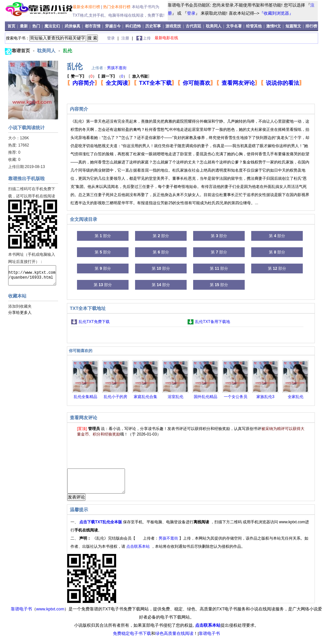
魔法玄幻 (52, 26)
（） (82, 76)
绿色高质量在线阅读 (174, 638)
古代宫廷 (193, 26)
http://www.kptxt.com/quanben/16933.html (32, 275)
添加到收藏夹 (20, 306)
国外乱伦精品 (206, 397)
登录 (191, 13)
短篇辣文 (293, 26)
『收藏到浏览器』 (276, 13)
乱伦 (68, 51)
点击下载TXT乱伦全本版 (101, 527)
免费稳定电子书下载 (132, 638)
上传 (147, 38)
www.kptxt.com (50, 614)
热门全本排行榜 (117, 7)
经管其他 (254, 26)
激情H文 (274, 26)
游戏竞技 (174, 26)
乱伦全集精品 (85, 397)
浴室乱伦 (176, 397)
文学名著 (234, 26)
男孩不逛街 (117, 68)
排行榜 (311, 26)
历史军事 (153, 26)
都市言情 (93, 26)
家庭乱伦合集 (146, 397)
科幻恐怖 (133, 26)
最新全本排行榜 (87, 7)
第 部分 (103, 236)
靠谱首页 (22, 51)
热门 (37, 26)
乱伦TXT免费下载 (94, 322)
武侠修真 (72, 26)
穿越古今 (113, 26)
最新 (24, 26)
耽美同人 (214, 26)
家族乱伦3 (265, 397)
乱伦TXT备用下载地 (213, 322)
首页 (12, 26)
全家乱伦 (296, 397)
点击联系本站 (138, 551)
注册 (126, 38)
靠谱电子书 (21, 614)
